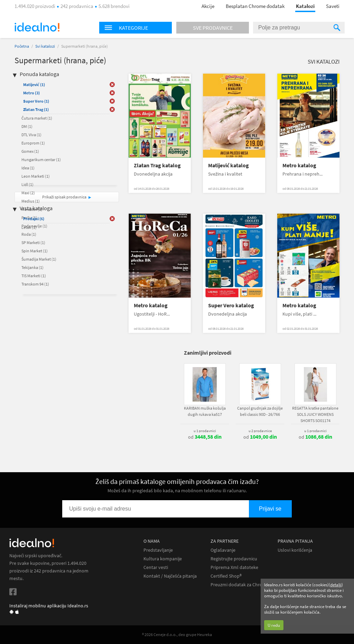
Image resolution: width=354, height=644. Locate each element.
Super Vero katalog (231, 305)
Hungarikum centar (41, 160)
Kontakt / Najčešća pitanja (170, 576)
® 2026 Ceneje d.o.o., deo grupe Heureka (177, 634)
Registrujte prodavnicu (234, 559)
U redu (274, 625)
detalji (336, 585)
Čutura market (37, 118)
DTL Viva (31, 135)
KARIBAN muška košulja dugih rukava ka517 (205, 411)
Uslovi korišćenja (295, 550)
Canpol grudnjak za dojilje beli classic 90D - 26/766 (260, 411)
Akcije (208, 6)
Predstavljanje (158, 550)
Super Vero (36, 101)
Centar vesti (156, 567)
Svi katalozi (45, 46)
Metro (31, 93)
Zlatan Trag (36, 109)
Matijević (34, 85)
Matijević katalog (229, 165)
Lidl (27, 184)
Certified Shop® (226, 576)
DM (27, 126)
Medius (31, 201)
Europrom (33, 143)
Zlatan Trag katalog (157, 165)
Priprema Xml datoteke (234, 567)
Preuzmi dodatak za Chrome (240, 585)
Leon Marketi (36, 176)
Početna (22, 46)
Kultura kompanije (163, 559)
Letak (29, 227)
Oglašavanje (223, 550)
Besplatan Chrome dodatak (255, 6)
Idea (28, 168)
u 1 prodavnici (205, 431)
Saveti (333, 6)
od (205, 437)
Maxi (28, 193)
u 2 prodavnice (260, 431)
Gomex (30, 151)
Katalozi (305, 6)
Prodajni (34, 219)
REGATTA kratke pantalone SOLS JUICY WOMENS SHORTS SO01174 (315, 414)
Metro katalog (299, 165)
